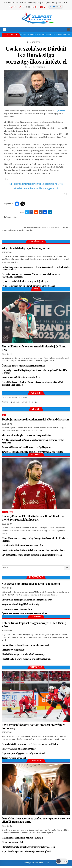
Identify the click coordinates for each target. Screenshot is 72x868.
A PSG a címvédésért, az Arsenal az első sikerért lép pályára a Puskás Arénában (33, 441)
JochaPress (7, 512)
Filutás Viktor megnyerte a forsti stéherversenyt (23, 654)
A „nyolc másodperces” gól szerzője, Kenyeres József (26, 851)
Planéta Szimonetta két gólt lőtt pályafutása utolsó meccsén (28, 847)
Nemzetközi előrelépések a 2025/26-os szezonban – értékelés (30, 744)
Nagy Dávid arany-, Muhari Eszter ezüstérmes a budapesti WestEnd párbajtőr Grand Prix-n (32, 383)
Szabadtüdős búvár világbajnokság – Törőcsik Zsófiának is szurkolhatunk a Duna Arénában (36, 268)
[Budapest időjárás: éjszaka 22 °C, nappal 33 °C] (56, 7)
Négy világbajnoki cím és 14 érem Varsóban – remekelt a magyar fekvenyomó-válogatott (31, 275)
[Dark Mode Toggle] (62, 861)
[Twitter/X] (23, 204)
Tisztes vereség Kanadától (14, 758)
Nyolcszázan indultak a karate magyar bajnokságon (25, 281)
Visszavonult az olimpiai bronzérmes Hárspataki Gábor (27, 435)
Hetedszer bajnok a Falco (13, 842)
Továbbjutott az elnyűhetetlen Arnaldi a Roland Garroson (35, 419)
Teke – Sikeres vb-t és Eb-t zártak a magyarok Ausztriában (28, 286)
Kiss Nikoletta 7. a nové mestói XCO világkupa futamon (26, 659)
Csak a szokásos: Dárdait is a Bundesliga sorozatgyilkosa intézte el (36, 55)
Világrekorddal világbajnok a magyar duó (26, 248)
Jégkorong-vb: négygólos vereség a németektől (23, 753)
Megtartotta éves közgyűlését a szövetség (21, 604)
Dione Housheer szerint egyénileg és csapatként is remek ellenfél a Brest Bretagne (35, 539)
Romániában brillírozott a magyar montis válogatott (25, 645)
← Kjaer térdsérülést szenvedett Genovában (17, 230)
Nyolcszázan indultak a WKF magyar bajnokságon (31, 584)
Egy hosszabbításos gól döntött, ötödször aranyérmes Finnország (32, 555)
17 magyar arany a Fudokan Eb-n (17, 609)
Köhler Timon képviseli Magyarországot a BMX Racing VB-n (34, 624)
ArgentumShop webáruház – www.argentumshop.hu (20, 402)
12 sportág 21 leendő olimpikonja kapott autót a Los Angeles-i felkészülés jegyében (34, 372)
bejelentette (60, 111)
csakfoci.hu (37, 42)
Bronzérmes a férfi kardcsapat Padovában (21, 377)
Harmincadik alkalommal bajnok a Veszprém (22, 545)
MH (4, 415)
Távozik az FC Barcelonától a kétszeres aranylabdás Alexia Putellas (32, 452)
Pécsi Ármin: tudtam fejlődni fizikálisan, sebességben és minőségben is (34, 550)
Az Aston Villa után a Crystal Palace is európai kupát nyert (28, 447)
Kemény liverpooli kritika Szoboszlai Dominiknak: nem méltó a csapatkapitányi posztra (34, 518)
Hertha (14, 217)
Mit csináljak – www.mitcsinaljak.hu (14, 398)
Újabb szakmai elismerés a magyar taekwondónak (25, 614)
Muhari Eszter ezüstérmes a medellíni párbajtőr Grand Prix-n (34, 348)
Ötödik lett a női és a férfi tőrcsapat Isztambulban (24, 366)
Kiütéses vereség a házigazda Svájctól (19, 749)
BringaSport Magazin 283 (13, 650)
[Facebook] (17, 204)
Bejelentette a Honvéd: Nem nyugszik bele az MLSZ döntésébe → (47, 228)
